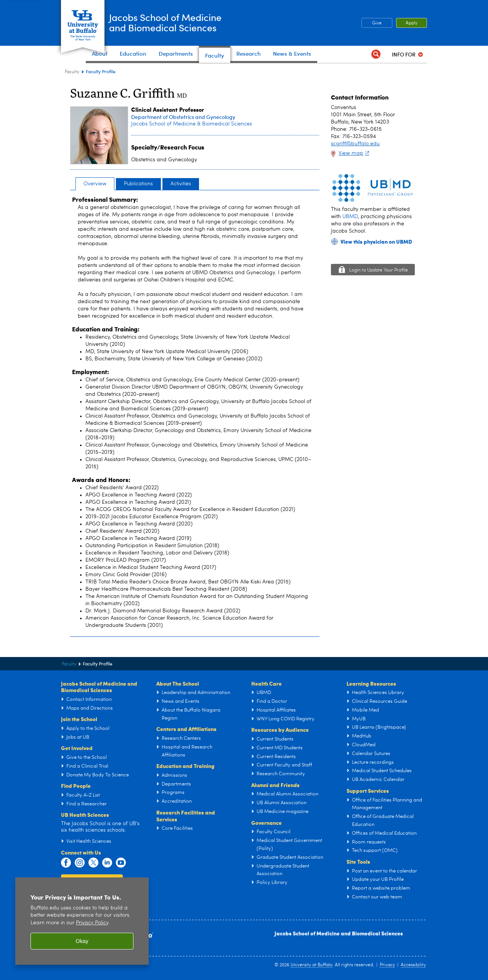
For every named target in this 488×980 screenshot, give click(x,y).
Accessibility (413, 965)
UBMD (350, 217)
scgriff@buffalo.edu (355, 144)
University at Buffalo (311, 965)
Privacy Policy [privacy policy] (92, 923)
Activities (181, 184)
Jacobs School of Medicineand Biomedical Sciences (185, 22)
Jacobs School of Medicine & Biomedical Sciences (192, 124)
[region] (82, 921)
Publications (138, 184)
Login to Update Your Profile (379, 270)
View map (355, 153)
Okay (82, 941)
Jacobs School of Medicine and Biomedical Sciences (339, 933)
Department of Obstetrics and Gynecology (183, 117)
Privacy (387, 965)
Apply (412, 23)
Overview (95, 184)
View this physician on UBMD (376, 242)
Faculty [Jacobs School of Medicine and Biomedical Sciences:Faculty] (72, 72)
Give (377, 23)
